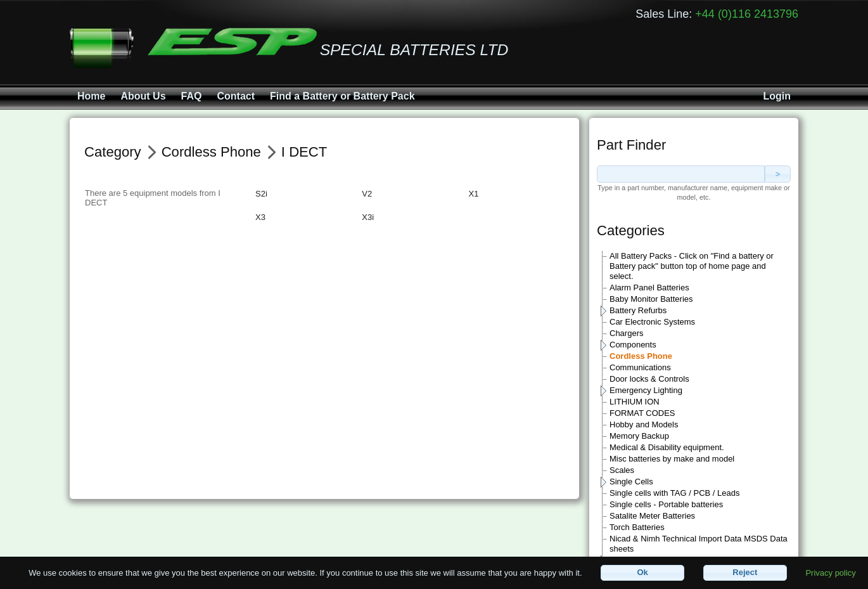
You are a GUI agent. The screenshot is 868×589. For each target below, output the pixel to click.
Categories (631, 230)
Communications (640, 367)
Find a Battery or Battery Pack (342, 96)
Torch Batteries (637, 527)
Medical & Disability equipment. (667, 447)
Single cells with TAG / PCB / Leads (674, 493)
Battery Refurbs (638, 310)
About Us (143, 96)
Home (91, 96)
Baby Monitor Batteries (651, 299)
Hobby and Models (644, 424)
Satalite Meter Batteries (652, 516)
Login (777, 96)
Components (633, 345)
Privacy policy (830, 572)
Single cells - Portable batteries (666, 504)
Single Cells (631, 482)
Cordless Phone (641, 356)
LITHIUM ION (635, 402)
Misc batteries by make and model (672, 459)
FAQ (192, 96)
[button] (642, 573)
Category (113, 152)
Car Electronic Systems (652, 322)
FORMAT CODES (642, 413)
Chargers (626, 333)
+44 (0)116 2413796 (747, 14)
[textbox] (681, 174)
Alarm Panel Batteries (649, 288)
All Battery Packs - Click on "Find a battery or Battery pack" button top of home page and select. (692, 266)
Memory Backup (639, 436)
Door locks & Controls (649, 379)
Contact (236, 96)
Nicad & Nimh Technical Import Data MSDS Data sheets (699, 544)
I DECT (304, 152)
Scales (622, 470)
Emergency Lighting (646, 390)
